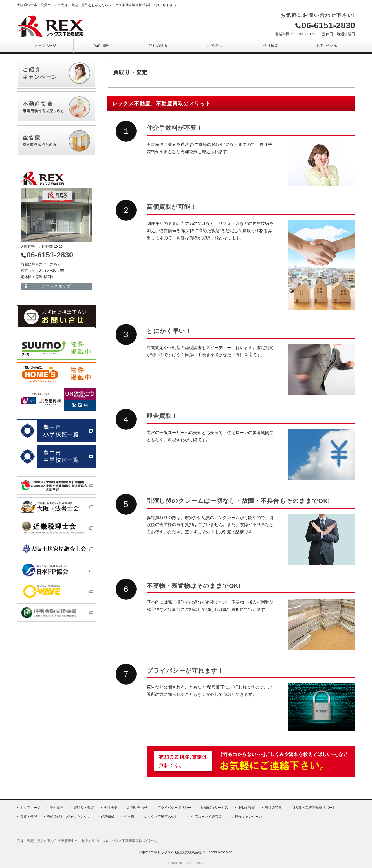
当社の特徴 (158, 46)
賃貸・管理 (28, 817)
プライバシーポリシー (174, 808)
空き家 (129, 817)
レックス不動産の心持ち (163, 817)
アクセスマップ (56, 286)
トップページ (45, 46)
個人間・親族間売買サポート (314, 808)
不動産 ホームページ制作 (186, 863)
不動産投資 (246, 808)
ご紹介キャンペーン (247, 817)
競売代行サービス (215, 808)
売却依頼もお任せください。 (69, 817)
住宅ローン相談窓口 (206, 817)
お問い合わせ (327, 46)
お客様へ (214, 46)
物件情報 (102, 46)
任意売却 (107, 817)
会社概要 (271, 46)
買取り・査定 (84, 808)
